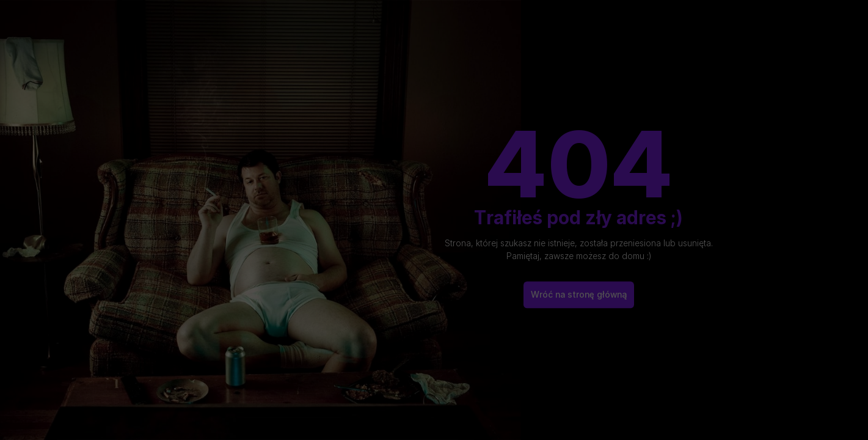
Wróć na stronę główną (579, 289)
